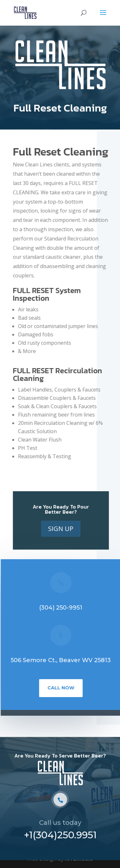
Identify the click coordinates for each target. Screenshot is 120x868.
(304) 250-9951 (62, 608)
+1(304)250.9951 (60, 837)
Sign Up (62, 529)
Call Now (62, 688)
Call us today (60, 824)
